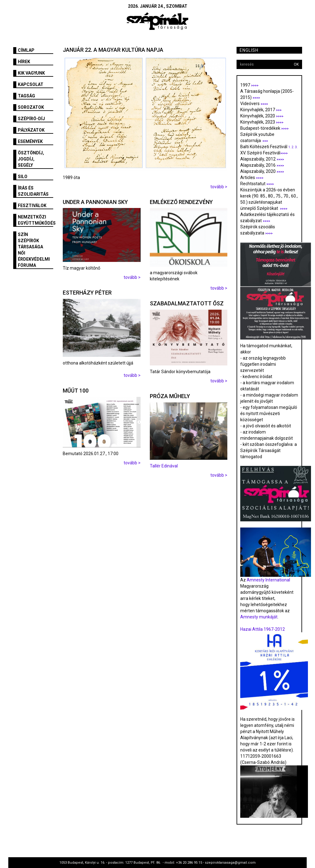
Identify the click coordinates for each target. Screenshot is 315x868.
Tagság (26, 96)
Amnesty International (268, 580)
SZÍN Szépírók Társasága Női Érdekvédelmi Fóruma (34, 250)
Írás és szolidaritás (33, 191)
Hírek (24, 62)
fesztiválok (32, 206)
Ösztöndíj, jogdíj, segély (31, 159)
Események (30, 141)
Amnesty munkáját (259, 617)
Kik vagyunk (31, 73)
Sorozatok (31, 107)
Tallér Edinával (164, 466)
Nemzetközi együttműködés (36, 220)
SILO (23, 177)
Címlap (26, 50)
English (249, 50)
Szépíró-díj (31, 119)
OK (296, 64)
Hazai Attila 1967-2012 (263, 629)
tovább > (219, 187)
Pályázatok (31, 130)
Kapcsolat (31, 84)
